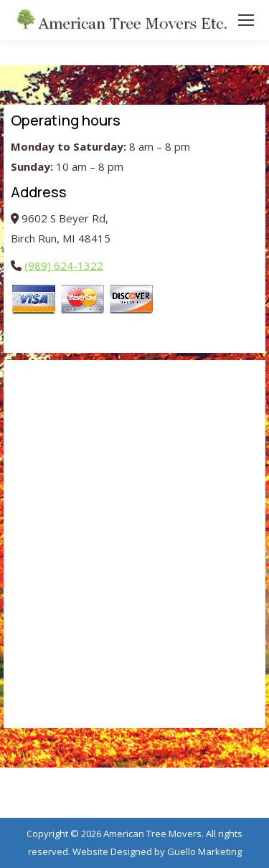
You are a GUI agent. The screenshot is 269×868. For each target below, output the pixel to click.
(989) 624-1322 (64, 265)
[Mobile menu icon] (246, 20)
